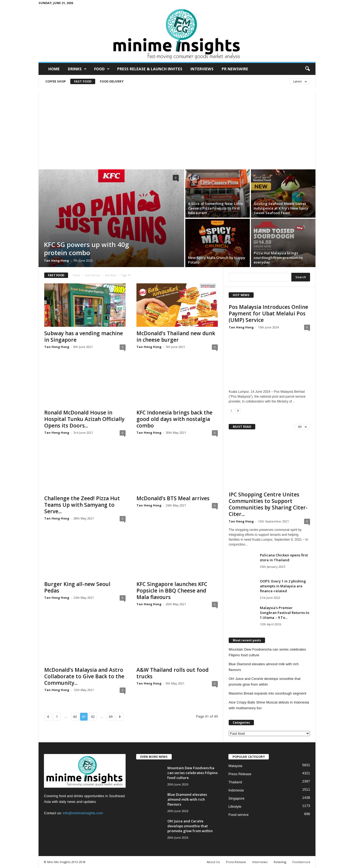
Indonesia (236, 790)
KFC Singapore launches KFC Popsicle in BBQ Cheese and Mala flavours (172, 591)
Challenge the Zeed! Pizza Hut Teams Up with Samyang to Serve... (82, 505)
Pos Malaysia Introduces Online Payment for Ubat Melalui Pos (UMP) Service (268, 313)
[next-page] (238, 411)
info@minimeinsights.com (83, 813)
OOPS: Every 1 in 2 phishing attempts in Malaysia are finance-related (283, 586)
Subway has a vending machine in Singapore (84, 337)
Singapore (236, 798)
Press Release (240, 774)
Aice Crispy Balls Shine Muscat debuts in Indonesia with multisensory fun (269, 705)
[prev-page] (231, 411)
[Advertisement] (177, 129)
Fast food (83, 81)
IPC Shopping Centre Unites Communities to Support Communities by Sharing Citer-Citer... (268, 504)
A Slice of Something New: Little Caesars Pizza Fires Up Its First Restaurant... (216, 208)
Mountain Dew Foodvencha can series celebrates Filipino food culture (267, 652)
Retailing (280, 862)
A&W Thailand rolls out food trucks (173, 673)
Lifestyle (235, 807)
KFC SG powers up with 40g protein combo (86, 248)
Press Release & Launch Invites (150, 69)
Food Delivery (112, 81)
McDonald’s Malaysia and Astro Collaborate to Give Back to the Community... (84, 676)
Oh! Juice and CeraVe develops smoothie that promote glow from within (265, 682)
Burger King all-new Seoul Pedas (77, 587)
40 (75, 717)
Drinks (77, 69)
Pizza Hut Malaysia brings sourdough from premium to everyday (278, 258)
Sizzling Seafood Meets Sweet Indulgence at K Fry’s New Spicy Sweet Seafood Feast (281, 208)
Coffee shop (55, 81)
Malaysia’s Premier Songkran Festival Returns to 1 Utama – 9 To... (285, 613)
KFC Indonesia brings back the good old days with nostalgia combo (174, 419)
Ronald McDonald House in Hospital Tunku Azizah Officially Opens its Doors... (84, 419)
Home (54, 69)
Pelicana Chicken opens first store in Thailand (284, 557)
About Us (213, 862)
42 (93, 717)
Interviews (202, 69)
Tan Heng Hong (56, 260)
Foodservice (301, 862)
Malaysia (235, 766)
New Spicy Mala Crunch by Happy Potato (217, 260)
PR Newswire (235, 69)
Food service (93, 275)
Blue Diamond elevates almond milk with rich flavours (264, 667)
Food (102, 69)
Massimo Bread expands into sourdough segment (267, 693)
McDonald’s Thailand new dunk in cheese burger (176, 337)
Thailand (235, 782)
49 (111, 717)
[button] (307, 69)
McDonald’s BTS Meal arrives (173, 498)
